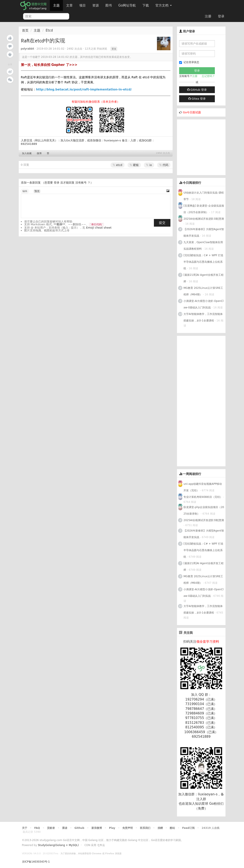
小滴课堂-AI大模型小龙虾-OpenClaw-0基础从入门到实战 (204, 304)
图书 (109, 5)
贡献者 (51, 828)
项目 (82, 5)
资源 (96, 5)
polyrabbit (28, 49)
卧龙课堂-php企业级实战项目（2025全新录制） (204, 510)
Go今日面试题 (192, 112)
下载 (146, 5)
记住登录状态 (189, 62)
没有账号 (81, 183)
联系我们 (145, 828)
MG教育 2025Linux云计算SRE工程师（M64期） (203, 291)
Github (79, 828)
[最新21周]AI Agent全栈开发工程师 (204, 278)
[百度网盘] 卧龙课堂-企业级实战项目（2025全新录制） (204, 209)
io (149, 165)
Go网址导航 (128, 4)
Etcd (49, 30)
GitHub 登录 (197, 90)
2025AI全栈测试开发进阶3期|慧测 (204, 219)
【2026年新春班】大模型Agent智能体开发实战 (204, 232)
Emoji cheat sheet (99, 228)
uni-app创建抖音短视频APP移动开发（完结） (203, 487)
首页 (25, 30)
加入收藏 (27, 153)
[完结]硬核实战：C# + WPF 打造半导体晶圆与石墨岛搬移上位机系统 (203, 262)
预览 (37, 191)
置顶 (114, 49)
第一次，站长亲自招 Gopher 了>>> (49, 65)
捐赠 (160, 828)
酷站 (172, 828)
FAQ (37, 828)
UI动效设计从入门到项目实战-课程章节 (204, 196)
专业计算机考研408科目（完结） (203, 497)
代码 (164, 165)
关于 (25, 828)
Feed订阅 (188, 828)
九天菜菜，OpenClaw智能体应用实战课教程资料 (203, 246)
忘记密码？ (208, 76)
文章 (69, 5)
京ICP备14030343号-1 (36, 862)
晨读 (65, 828)
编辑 (25, 191)
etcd (118, 165)
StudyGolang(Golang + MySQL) (58, 845)
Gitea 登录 (197, 99)
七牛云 (101, 845)
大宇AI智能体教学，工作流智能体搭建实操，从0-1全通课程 (203, 317)
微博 (39, 153)
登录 (221, 16)
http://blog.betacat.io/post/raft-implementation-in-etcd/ (84, 89)
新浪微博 (97, 828)
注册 (208, 16)
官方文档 (164, 5)
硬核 (134, 165)
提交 (162, 223)
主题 (56, 5)
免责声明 (128, 828)
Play (112, 828)
